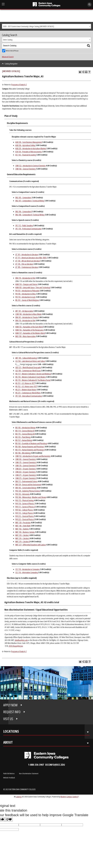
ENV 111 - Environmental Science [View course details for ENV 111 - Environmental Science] (26, 481)
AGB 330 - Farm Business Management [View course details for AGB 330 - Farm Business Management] (29, 142)
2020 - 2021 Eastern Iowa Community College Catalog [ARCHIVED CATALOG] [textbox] (29, 26)
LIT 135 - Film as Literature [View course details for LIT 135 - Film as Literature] (24, 264)
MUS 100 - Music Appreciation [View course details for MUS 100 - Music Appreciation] (26, 336)
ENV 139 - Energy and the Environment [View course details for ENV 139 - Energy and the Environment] (28, 485)
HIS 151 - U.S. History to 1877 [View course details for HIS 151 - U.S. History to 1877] (25, 383)
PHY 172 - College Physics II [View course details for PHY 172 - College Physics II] (25, 513)
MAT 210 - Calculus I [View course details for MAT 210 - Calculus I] (22, 535)
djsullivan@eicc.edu (21, 640)
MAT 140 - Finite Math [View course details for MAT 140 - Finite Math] (23, 526)
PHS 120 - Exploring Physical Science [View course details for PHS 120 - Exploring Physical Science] (28, 491)
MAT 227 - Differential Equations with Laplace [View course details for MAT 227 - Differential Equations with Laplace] (31, 545)
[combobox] (46, 26)
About (8, 743)
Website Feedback (9, 778)
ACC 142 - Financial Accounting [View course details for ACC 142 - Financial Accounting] (26, 155)
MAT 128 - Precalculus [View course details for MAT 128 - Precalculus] (23, 523)
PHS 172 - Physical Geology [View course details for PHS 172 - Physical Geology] (25, 500)
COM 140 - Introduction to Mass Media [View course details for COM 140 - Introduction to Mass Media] (28, 314)
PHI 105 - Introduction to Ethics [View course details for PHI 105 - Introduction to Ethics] (26, 294)
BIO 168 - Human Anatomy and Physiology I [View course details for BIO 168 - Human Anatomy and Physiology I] (30, 447)
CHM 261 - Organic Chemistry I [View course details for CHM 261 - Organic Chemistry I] (26, 469)
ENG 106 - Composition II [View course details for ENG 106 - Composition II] (24, 212)
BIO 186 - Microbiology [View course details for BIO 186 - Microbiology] (23, 453)
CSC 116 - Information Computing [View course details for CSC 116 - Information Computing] (27, 572)
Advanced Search (8, 57)
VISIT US (8, 719)
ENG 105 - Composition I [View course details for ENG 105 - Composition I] (23, 198)
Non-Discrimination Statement (29, 773)
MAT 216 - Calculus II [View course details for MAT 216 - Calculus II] (22, 538)
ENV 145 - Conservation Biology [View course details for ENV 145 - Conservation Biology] (26, 488)
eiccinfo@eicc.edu (55, 765)
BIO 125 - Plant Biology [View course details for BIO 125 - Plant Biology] (23, 437)
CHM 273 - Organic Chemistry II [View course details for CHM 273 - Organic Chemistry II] (26, 478)
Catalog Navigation (11, 64)
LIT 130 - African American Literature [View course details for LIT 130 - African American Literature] (28, 261)
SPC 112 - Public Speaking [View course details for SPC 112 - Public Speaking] (24, 226)
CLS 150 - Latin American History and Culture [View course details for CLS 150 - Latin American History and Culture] (30, 361)
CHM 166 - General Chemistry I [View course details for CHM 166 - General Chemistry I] (26, 169)
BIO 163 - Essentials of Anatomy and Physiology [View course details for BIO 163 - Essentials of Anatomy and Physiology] (31, 443)
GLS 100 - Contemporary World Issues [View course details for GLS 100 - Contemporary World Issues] (28, 371)
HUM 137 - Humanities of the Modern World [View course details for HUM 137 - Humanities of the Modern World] (30, 333)
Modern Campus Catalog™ (70, 797)
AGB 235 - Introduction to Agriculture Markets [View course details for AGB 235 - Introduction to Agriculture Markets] (31, 149)
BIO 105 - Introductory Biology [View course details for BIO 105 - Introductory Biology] (25, 428)
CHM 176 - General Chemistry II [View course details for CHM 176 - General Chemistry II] (26, 466)
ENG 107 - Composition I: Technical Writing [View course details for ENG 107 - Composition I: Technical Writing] (30, 201)
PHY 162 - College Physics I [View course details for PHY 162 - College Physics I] (24, 510)
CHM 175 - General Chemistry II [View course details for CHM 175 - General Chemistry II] (26, 462)
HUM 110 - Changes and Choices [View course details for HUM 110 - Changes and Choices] (26, 284)
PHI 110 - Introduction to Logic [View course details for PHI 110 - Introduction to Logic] (25, 297)
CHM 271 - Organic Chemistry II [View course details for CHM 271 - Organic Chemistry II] (26, 475)
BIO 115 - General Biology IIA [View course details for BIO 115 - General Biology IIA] (25, 434)
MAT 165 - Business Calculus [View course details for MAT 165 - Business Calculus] (25, 532)
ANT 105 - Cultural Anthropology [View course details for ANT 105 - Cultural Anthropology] (26, 358)
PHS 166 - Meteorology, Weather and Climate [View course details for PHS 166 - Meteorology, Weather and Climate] (31, 497)
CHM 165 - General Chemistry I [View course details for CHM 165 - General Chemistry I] (26, 459)
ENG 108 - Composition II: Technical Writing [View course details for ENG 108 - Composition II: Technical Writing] (30, 215)
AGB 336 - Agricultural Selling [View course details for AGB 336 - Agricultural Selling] (25, 145)
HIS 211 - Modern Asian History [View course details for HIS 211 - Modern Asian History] (26, 390)
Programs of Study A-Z (19, 85)
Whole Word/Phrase (12, 51)
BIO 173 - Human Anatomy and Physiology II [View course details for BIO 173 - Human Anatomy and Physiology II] (30, 450)
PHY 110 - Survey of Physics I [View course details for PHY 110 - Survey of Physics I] (25, 504)
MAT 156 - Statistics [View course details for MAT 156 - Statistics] (22, 529)
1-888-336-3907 (36, 765)
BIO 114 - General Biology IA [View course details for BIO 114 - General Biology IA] (25, 431)
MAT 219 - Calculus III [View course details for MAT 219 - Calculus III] (23, 542)
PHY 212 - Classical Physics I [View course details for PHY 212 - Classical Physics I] (25, 516)
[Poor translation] (9, 819)
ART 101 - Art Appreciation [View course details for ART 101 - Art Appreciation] (24, 311)
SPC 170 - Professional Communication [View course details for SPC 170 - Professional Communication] (28, 229)
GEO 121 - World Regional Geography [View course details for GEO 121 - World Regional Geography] (28, 367)
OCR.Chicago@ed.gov (16, 646)
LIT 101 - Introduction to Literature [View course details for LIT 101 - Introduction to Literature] (27, 255)
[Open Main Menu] (3, 4)
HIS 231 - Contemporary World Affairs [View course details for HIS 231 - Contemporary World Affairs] (28, 393)
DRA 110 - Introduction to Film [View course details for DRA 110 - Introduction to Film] (25, 278)
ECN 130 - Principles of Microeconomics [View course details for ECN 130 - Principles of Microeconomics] (29, 152)
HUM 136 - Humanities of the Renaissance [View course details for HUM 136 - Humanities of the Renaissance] (30, 330)
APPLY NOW (10, 705)
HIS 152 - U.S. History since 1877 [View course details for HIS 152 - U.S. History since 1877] (26, 386)
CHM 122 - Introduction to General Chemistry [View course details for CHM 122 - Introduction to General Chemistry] (31, 166)
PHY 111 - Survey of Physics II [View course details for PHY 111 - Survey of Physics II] (25, 507)
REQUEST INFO (12, 712)
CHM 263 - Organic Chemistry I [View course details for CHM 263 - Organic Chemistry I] (26, 472)
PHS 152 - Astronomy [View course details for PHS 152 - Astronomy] (23, 494)
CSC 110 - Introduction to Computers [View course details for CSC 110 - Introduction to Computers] (28, 569)
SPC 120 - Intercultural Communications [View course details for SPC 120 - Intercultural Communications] (29, 396)
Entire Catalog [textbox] (8, 40)
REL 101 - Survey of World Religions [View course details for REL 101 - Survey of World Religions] (27, 300)
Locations (11, 732)
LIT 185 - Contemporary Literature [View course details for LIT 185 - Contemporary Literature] (27, 267)
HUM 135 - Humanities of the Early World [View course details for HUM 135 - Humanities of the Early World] (29, 327)
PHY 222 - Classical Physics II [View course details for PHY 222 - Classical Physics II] (25, 519)
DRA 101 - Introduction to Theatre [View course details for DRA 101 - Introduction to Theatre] (27, 317)
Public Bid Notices (9, 773)
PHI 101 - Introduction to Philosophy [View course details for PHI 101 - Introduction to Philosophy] (27, 291)
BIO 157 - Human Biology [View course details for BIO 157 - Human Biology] (24, 440)
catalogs (19, 797)
